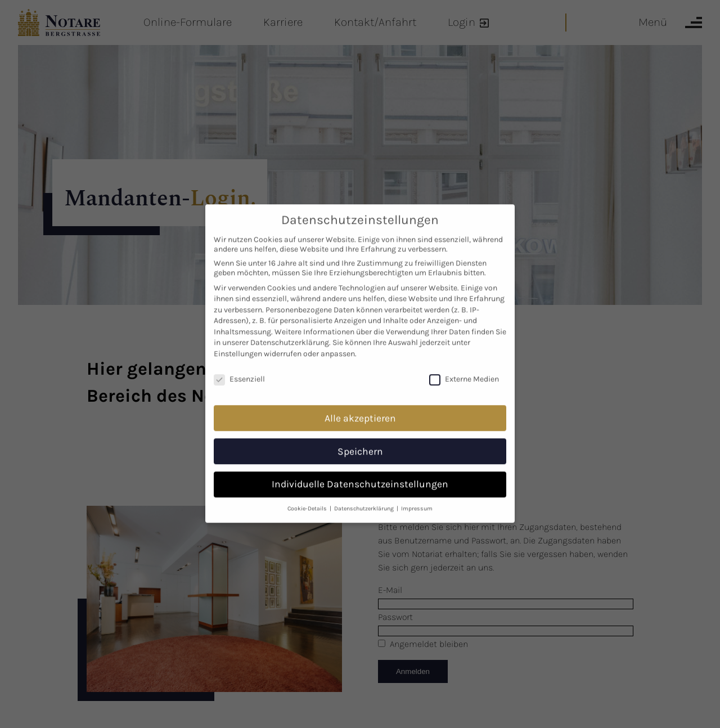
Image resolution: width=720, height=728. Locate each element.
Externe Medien (464, 369)
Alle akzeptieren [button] (360, 407)
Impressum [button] (417, 498)
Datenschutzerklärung (290, 332)
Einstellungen (238, 343)
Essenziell (239, 369)
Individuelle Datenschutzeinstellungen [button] (360, 474)
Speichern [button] (360, 441)
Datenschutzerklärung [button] (365, 498)
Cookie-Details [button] (308, 498)
